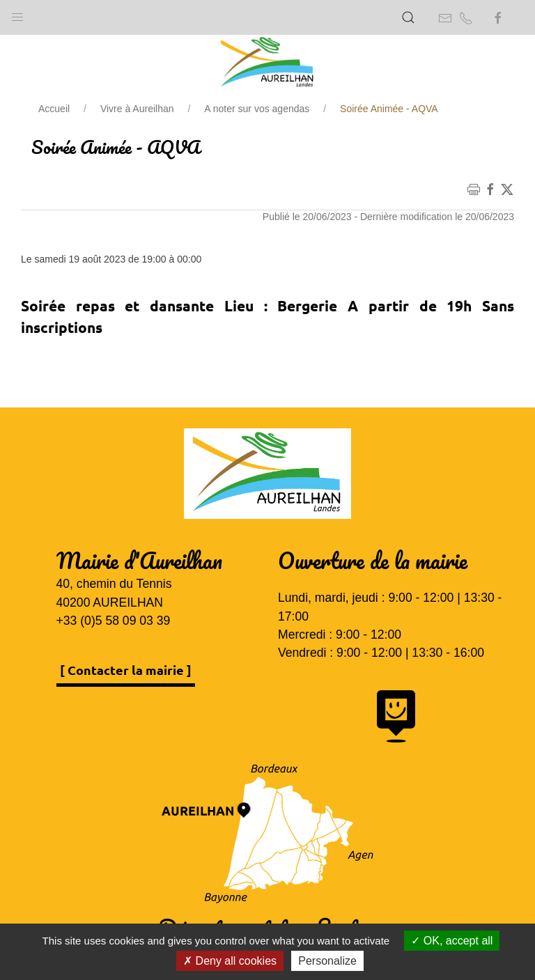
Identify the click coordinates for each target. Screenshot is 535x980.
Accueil (54, 109)
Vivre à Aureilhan (137, 109)
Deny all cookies (230, 961)
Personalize (327, 961)
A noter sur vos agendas (257, 109)
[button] (17, 14)
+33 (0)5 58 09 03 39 (114, 621)
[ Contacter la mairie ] (126, 670)
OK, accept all (452, 941)
